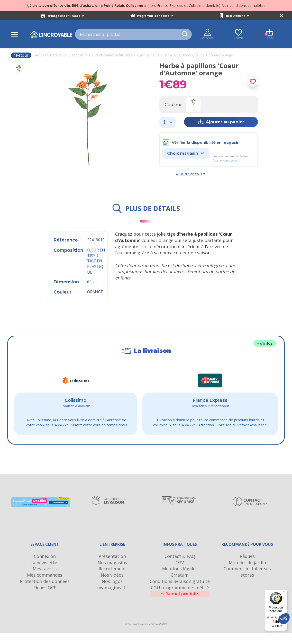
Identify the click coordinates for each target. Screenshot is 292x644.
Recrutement (237, 16)
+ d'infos (265, 343)
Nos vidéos (112, 586)
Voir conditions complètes (244, 5)
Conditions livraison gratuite (180, 592)
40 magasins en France (66, 16)
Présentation (112, 567)
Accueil (41, 55)
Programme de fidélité (155, 16)
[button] (284, 619)
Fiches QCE (45, 599)
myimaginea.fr (112, 599)
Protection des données (45, 592)
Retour (21, 55)
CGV (180, 573)
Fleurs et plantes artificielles (111, 55)
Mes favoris (45, 580)
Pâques (247, 567)
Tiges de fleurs (148, 55)
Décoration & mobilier (67, 55)
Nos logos (112, 592)
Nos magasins (112, 573)
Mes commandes (45, 586)
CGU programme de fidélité (180, 599)
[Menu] (284, 592)
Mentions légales (180, 580)
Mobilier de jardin (247, 573)
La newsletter (45, 573)
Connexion (45, 567)
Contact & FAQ (180, 567)
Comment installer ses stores (247, 583)
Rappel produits (180, 605)
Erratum (180, 586)
